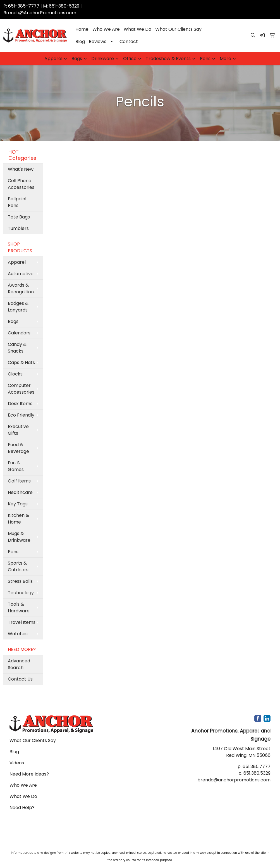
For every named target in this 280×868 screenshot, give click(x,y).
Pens (205, 59)
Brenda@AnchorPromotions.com (40, 13)
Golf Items (19, 481)
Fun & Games (16, 466)
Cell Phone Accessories (21, 184)
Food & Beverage (18, 448)
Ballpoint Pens (17, 202)
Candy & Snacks (17, 348)
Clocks (15, 374)
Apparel (53, 59)
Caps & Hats (21, 362)
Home (82, 29)
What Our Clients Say (178, 29)
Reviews (98, 41)
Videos (17, 763)
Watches (18, 634)
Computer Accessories (21, 389)
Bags (77, 59)
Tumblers (18, 228)
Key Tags (18, 504)
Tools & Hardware (19, 607)
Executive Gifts (18, 430)
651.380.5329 (257, 773)
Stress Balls (20, 581)
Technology (21, 593)
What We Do (137, 29)
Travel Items (22, 622)
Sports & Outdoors (18, 566)
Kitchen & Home (18, 519)
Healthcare (20, 492)
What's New (21, 169)
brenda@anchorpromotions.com (234, 780)
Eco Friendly (21, 415)
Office (130, 59)
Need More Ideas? (29, 774)
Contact (129, 41)
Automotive (21, 274)
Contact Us (20, 679)
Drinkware (103, 59)
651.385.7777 (257, 766)
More (225, 59)
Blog (80, 41)
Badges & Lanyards (18, 307)
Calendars (19, 333)
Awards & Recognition (21, 288)
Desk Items (20, 404)
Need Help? (22, 808)
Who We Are (106, 29)
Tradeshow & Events (168, 59)
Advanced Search (19, 664)
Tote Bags (19, 217)
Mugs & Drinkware (19, 537)
